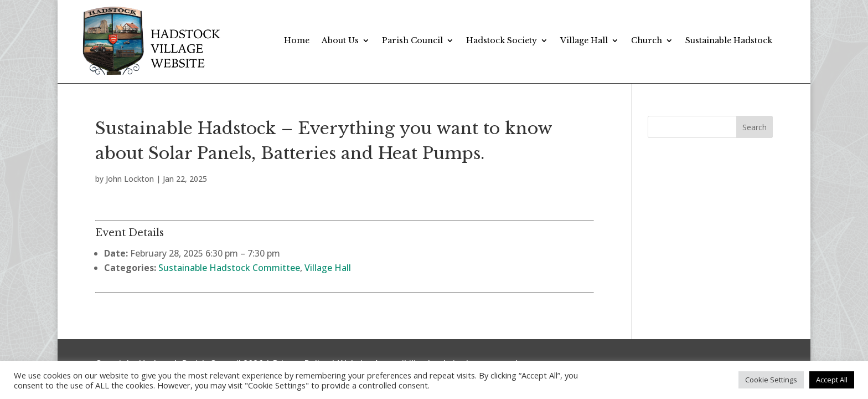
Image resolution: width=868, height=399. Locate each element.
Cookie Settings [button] (771, 380)
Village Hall (584, 40)
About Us (340, 40)
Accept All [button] (832, 380)
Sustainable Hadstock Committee (229, 268)
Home (297, 40)
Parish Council (412, 40)
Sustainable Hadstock (729, 40)
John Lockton (130, 179)
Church (647, 40)
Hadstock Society (502, 40)
